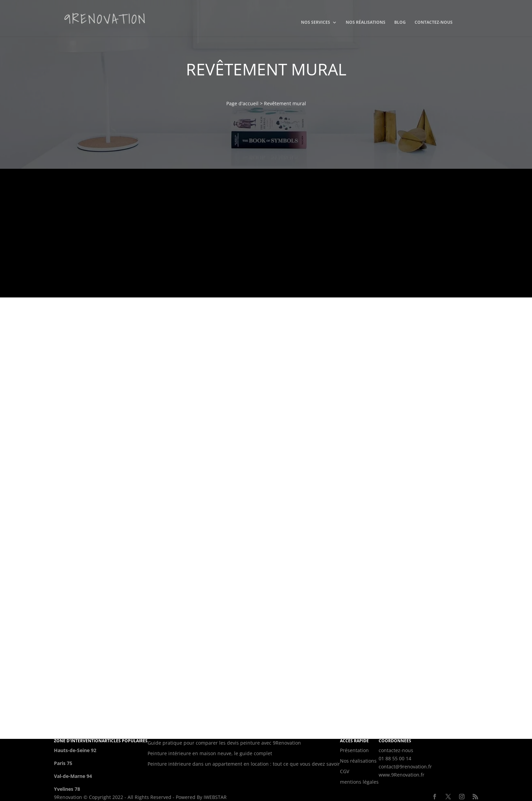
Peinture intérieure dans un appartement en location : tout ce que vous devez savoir (244, 764)
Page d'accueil (242, 103)
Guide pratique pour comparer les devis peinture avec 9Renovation (224, 743)
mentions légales (359, 782)
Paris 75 (63, 763)
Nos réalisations (366, 23)
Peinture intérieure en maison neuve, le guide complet (210, 753)
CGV (345, 771)
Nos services (316, 23)
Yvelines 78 (67, 789)
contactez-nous (396, 750)
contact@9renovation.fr (405, 767)
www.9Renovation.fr (402, 775)
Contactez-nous (434, 23)
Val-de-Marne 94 (73, 776)
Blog (400, 23)
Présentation (354, 750)
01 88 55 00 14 (395, 758)
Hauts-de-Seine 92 (75, 750)
